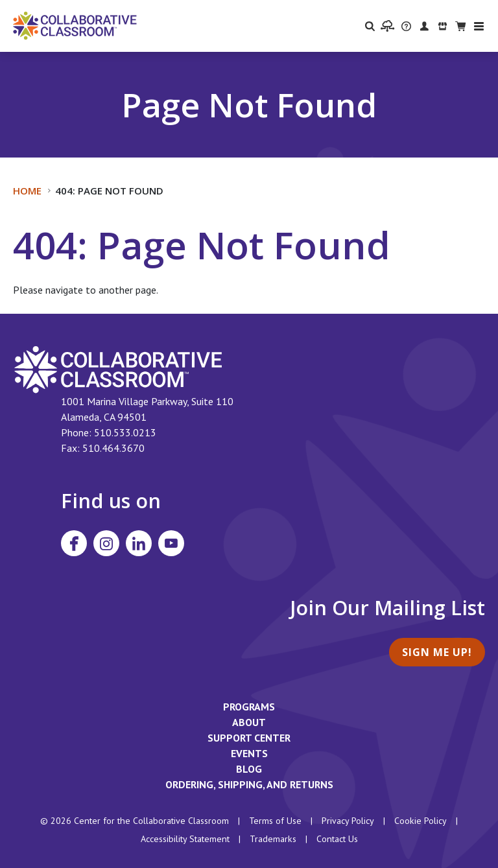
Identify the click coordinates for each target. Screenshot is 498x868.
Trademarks (273, 839)
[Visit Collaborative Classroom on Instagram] (106, 543)
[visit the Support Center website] (406, 26)
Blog (249, 769)
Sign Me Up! (437, 652)
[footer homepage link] (118, 368)
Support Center (249, 738)
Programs (249, 707)
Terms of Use (275, 821)
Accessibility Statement (185, 839)
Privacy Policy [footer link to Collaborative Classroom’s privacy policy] (348, 821)
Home (27, 191)
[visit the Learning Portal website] (387, 26)
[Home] (75, 25)
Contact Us (337, 839)
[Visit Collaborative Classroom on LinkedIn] (139, 543)
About (249, 722)
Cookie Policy (421, 821)
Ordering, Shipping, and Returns (249, 784)
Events (249, 753)
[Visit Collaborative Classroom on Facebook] (74, 543)
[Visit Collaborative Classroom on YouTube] (171, 543)
